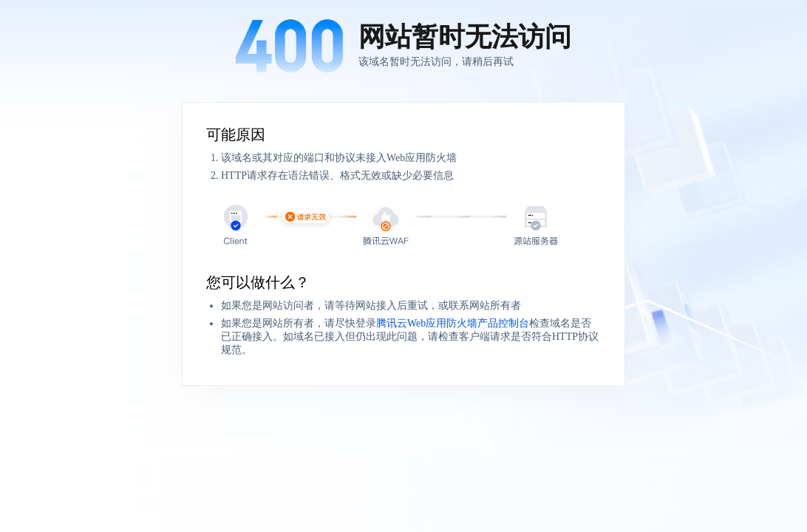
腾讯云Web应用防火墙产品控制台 (453, 323)
